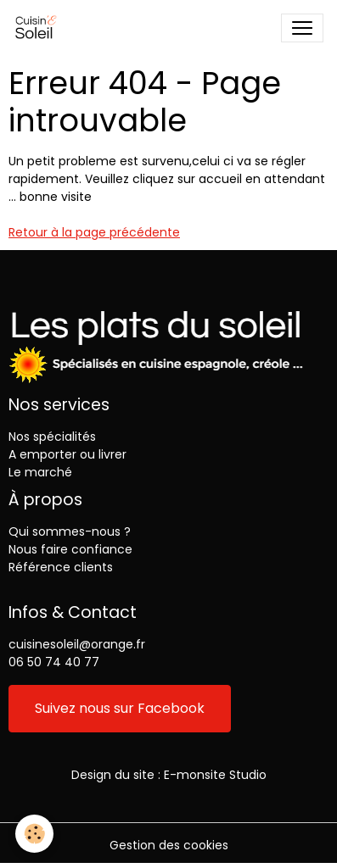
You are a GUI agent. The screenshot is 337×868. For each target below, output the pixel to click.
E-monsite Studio (215, 775)
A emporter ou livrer (67, 454)
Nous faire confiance (70, 549)
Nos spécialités (52, 437)
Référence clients (61, 567)
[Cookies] (34, 834)
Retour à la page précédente (94, 232)
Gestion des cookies (169, 845)
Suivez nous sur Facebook (120, 708)
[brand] (39, 28)
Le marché (40, 472)
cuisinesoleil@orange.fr (77, 644)
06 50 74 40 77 (54, 662)
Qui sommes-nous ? (70, 531)
